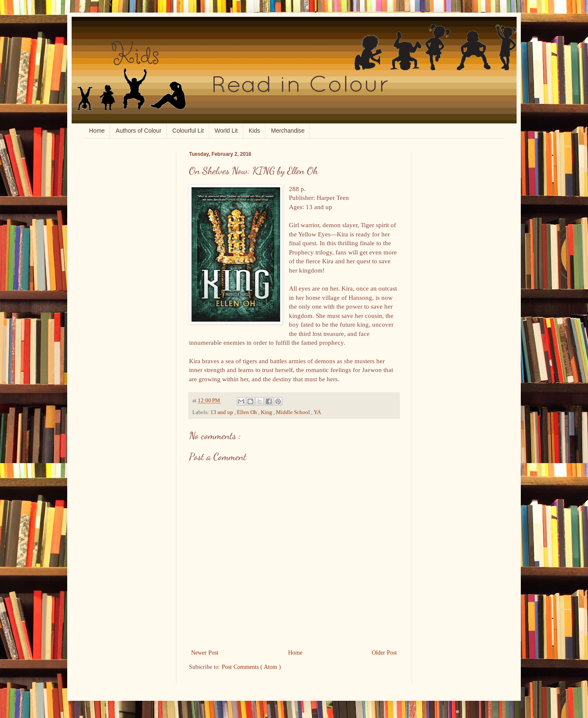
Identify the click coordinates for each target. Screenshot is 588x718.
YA (317, 412)
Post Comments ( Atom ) (251, 667)
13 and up (222, 412)
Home (97, 131)
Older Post (384, 652)
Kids (254, 131)
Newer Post (205, 652)
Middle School (294, 412)
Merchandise (288, 131)
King (267, 412)
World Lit (226, 131)
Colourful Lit (188, 131)
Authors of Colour (138, 131)
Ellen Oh (248, 412)
